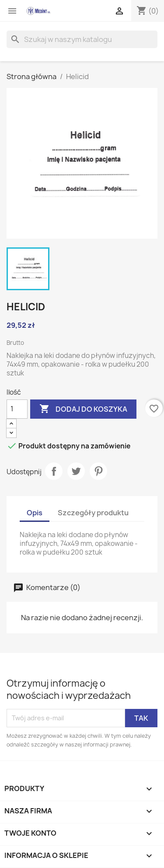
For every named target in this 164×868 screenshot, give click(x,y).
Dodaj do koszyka (83, 409)
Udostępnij (54, 471)
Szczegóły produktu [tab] (93, 513)
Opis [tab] (35, 513)
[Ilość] (17, 409)
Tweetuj (76, 471)
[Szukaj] (82, 39)
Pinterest (98, 471)
